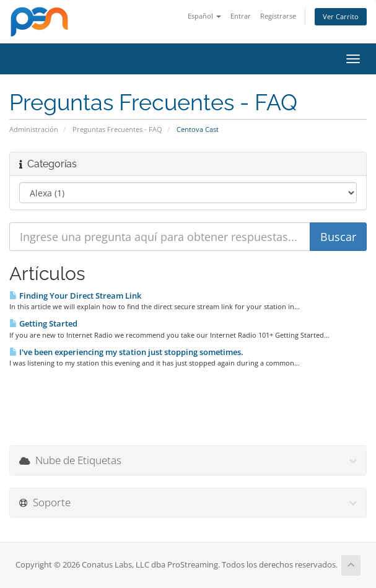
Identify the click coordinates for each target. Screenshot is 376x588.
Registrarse (278, 16)
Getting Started (43, 323)
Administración (34, 129)
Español (204, 16)
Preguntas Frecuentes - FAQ (117, 129)
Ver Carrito (341, 16)
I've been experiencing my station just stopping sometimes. (126, 352)
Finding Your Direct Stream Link (75, 296)
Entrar (241, 16)
